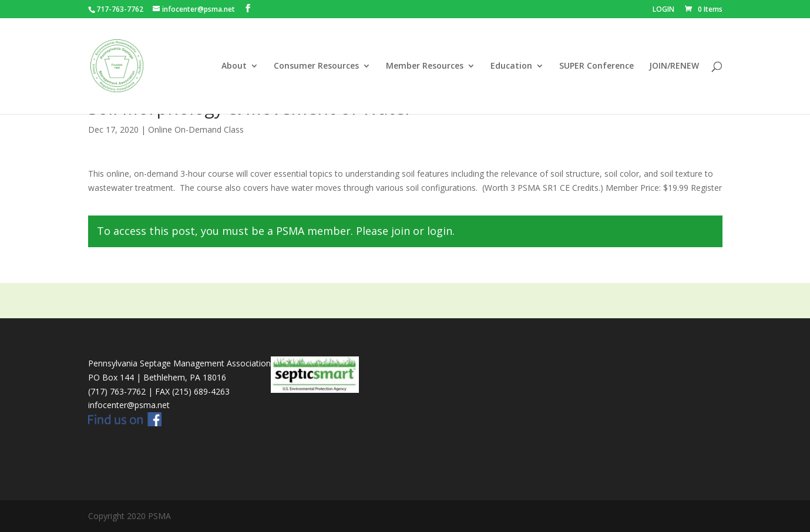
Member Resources (425, 66)
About (234, 66)
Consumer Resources (316, 66)
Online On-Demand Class (196, 129)
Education (511, 66)
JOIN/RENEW (674, 66)
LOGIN (663, 10)
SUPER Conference (596, 66)
